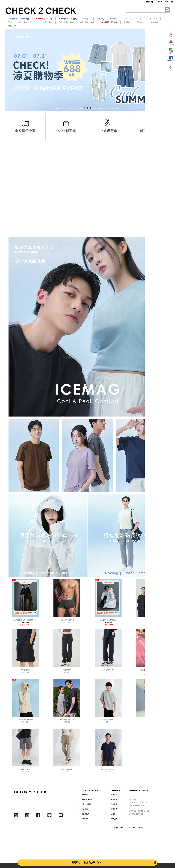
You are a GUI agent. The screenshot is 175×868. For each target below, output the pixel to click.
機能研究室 (13, 26)
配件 (10, 22)
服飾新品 (114, 19)
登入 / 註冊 (169, 2)
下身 (136, 19)
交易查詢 (159, 2)
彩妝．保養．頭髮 (66, 22)
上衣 (126, 19)
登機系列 (100, 19)
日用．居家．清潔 (25, 22)
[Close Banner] (155, 863)
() (147, 2)
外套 (146, 19)
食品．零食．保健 (87, 22)
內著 (156, 19)
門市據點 (141, 22)
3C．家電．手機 (46, 22)
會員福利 (127, 22)
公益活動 (154, 22)
